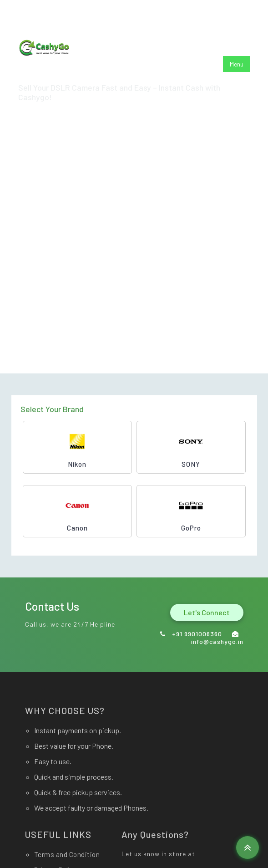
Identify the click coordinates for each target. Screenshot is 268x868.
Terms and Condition (67, 854)
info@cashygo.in (110, 14)
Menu (237, 64)
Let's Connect (207, 612)
